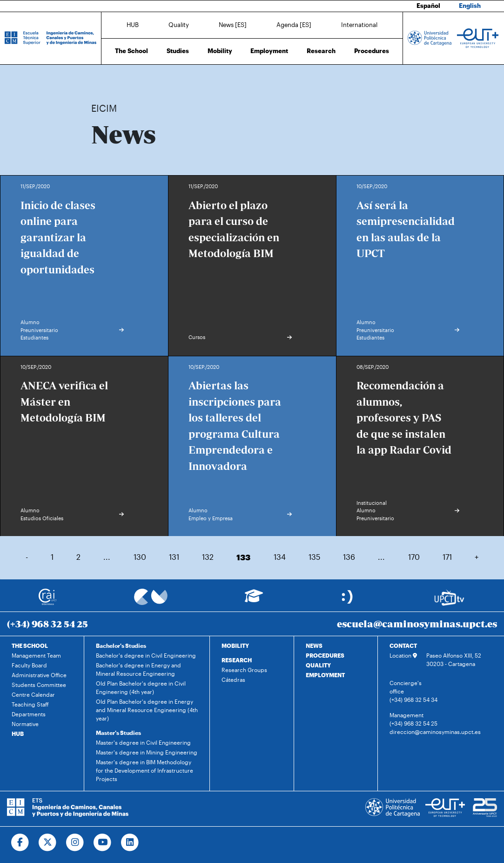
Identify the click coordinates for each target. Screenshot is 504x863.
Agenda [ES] (294, 25)
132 (208, 557)
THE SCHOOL (30, 646)
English (470, 6)
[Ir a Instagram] (75, 843)
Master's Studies (118, 733)
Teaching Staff (30, 704)
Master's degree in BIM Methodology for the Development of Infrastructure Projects (144, 770)
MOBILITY (235, 646)
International (359, 25)
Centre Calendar (33, 694)
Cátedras (233, 680)
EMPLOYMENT (325, 675)
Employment (269, 51)
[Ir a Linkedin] (130, 843)
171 (447, 557)
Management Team (36, 655)
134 (280, 557)
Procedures (372, 51)
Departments (29, 714)
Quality (179, 25)
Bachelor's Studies (121, 646)
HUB (133, 25)
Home (99, 78)
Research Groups (244, 670)
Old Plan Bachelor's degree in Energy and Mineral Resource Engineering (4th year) (147, 710)
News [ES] (233, 25)
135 (314, 557)
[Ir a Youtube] (103, 843)
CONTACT (403, 646)
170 (414, 557)
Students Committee (39, 685)
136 (349, 557)
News (117, 78)
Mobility (220, 51)
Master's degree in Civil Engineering (143, 742)
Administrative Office (39, 675)
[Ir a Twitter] (48, 843)
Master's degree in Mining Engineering (147, 752)
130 (140, 557)
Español (428, 6)
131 (174, 557)
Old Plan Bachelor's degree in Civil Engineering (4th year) (141, 687)
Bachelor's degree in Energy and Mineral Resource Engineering (138, 669)
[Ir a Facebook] (20, 843)
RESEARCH (237, 660)
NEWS (314, 646)
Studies (178, 51)
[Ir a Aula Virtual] (254, 600)
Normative (25, 724)
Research (321, 51)
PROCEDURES (325, 655)
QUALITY (318, 665)
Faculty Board (29, 665)
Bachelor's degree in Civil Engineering (146, 655)
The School (131, 51)
